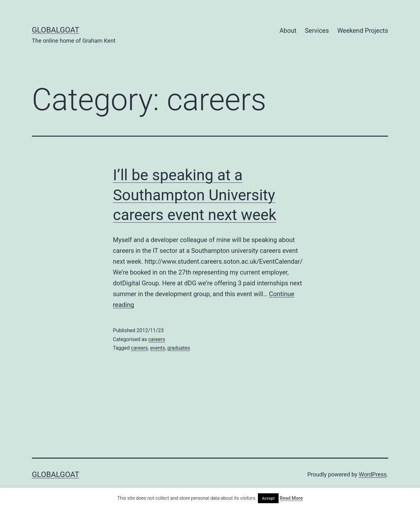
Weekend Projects (363, 31)
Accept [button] (268, 498)
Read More (291, 498)
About (288, 31)
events (157, 348)
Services (317, 31)
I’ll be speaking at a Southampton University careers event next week (195, 195)
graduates (178, 348)
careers (157, 339)
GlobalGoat (56, 30)
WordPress (373, 474)
